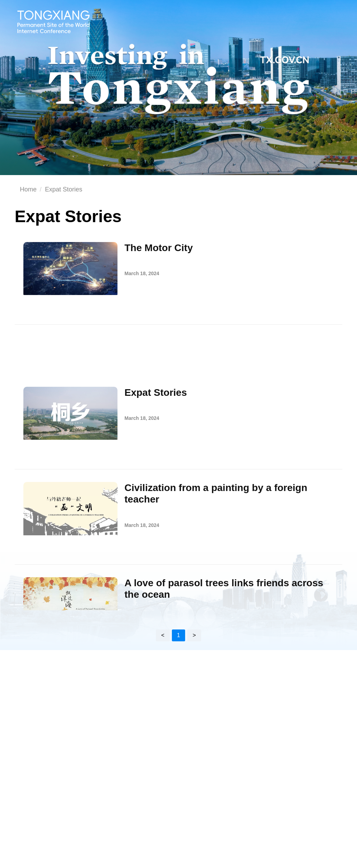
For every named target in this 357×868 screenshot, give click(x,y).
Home (28, 189)
